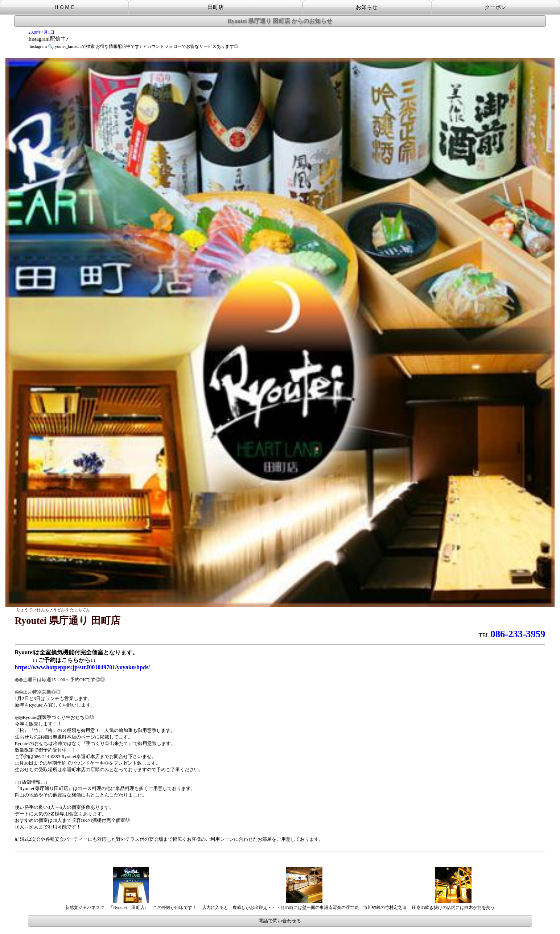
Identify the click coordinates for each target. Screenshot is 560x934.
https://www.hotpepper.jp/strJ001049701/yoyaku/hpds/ (83, 667)
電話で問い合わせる (280, 921)
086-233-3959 (518, 634)
